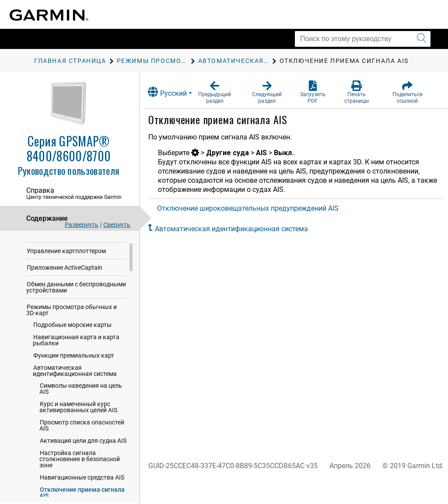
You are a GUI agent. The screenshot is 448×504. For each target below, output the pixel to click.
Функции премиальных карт (74, 375)
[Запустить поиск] (422, 39)
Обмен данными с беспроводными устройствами (76, 307)
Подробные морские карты (72, 345)
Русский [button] (175, 92)
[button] (221, 92)
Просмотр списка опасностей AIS (82, 445)
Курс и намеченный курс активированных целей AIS (78, 427)
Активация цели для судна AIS (83, 461)
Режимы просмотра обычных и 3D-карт (72, 330)
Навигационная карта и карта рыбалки (76, 360)
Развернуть (82, 225)
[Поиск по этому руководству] (363, 39)
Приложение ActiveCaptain (65, 288)
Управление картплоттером (66, 271)
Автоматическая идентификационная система (75, 391)
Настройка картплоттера (63, 254)
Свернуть (117, 225)
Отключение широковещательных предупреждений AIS (255, 208)
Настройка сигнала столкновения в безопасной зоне (80, 479)
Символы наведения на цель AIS (81, 409)
